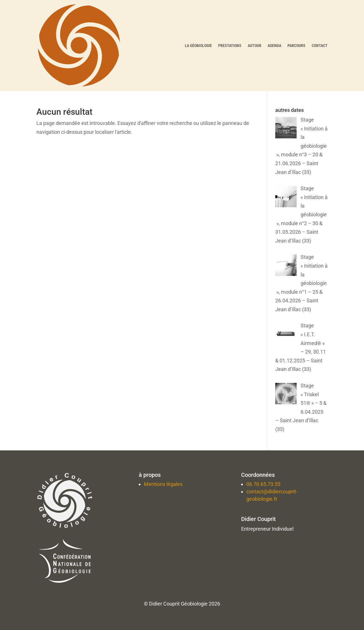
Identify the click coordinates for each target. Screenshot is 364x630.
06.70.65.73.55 (263, 484)
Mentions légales (163, 484)
